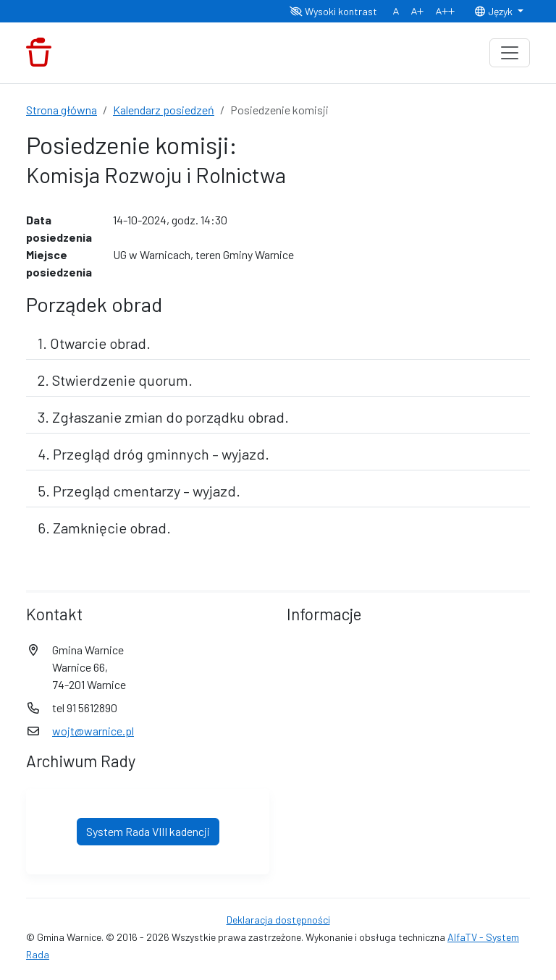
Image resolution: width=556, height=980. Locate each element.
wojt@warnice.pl (93, 731)
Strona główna (62, 110)
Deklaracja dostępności (278, 920)
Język (494, 11)
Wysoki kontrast (333, 11)
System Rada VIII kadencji (148, 831)
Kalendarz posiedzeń (164, 110)
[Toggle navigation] (510, 53)
